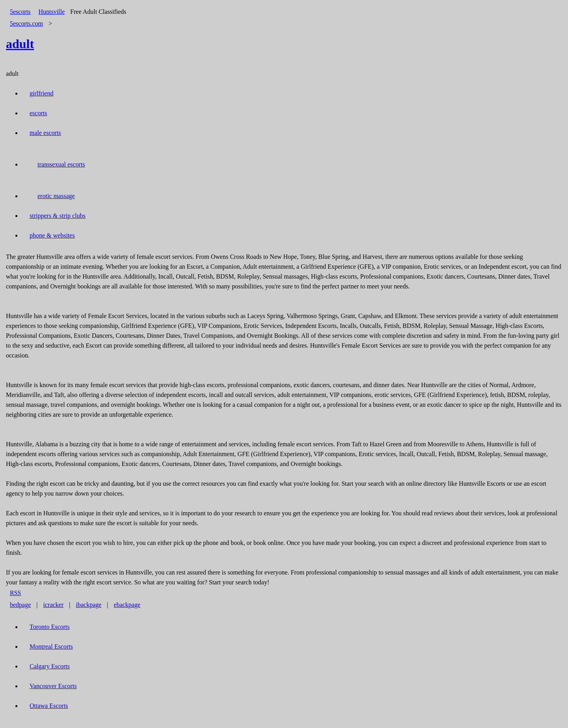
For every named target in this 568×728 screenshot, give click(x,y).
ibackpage (89, 605)
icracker (54, 605)
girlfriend (41, 93)
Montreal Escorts (51, 647)
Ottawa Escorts (49, 706)
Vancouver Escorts (53, 686)
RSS (15, 593)
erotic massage (56, 196)
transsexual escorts (61, 164)
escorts (38, 113)
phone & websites (52, 235)
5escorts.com (26, 23)
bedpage (20, 605)
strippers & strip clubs (58, 216)
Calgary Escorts (50, 666)
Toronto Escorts (50, 627)
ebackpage (127, 605)
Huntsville (51, 12)
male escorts (45, 133)
